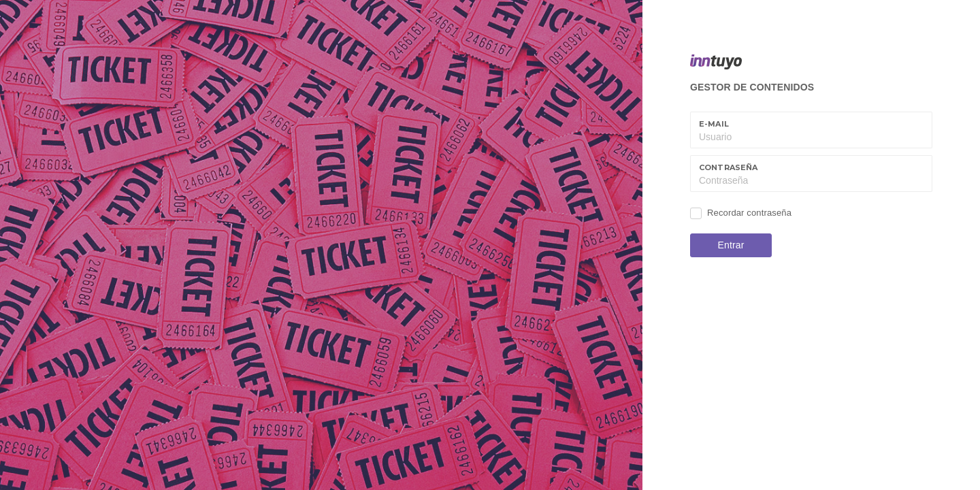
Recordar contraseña (749, 213)
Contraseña (728, 167)
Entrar (731, 245)
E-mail (714, 124)
